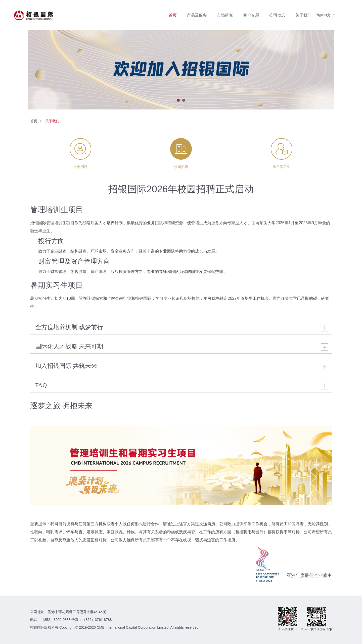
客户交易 (251, 15)
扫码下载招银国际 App (317, 629)
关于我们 (303, 15)
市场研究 (225, 15)
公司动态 (277, 15)
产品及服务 (197, 15)
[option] (181, 70)
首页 (173, 15)
